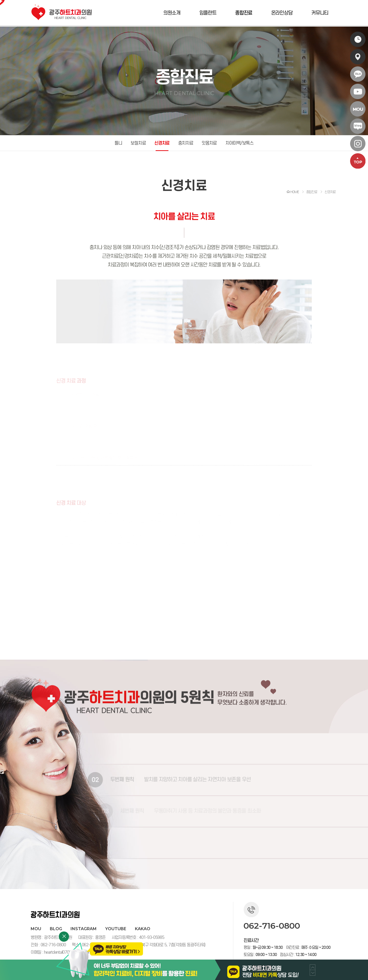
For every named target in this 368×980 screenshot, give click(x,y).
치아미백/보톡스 (239, 143)
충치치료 (186, 143)
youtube (116, 929)
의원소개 (172, 13)
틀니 (118, 143)
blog (56, 929)
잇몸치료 (209, 143)
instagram (84, 929)
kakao (143, 929)
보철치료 (138, 143)
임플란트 (208, 13)
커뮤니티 (320, 13)
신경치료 (162, 143)
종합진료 (244, 13)
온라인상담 (282, 13)
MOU (36, 929)
